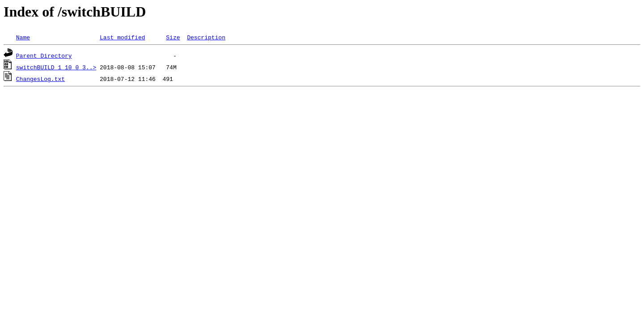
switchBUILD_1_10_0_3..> (56, 67)
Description (206, 37)
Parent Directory (44, 55)
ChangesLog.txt (40, 79)
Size (173, 37)
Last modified (122, 37)
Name (23, 37)
